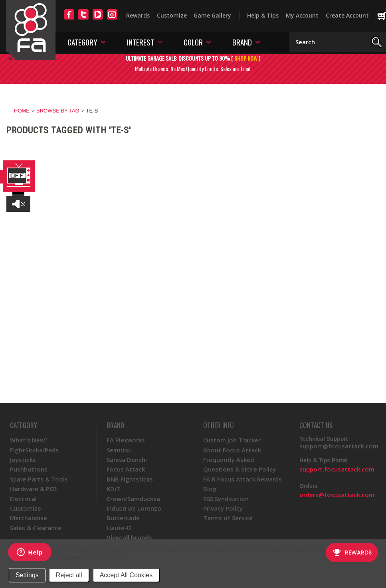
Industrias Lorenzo (134, 508)
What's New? (29, 440)
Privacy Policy (114, 557)
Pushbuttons (29, 469)
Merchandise (29, 518)
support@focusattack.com (339, 446)
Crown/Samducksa (133, 499)
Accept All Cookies (126, 575)
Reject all (69, 575)
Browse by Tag (58, 111)
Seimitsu (119, 450)
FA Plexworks (126, 440)
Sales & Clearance (36, 528)
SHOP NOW (246, 58)
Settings (27, 575)
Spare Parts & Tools (39, 479)
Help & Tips (263, 15)
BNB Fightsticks (130, 479)
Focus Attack (126, 469)
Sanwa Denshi (127, 460)
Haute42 (119, 528)
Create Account (347, 15)
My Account (302, 15)
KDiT (113, 489)
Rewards (138, 15)
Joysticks (23, 460)
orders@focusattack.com (337, 495)
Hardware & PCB (34, 489)
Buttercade (123, 518)
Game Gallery (212, 15)
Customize (172, 15)
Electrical (23, 499)
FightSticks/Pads (34, 450)
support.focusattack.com (337, 469)
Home (22, 111)
